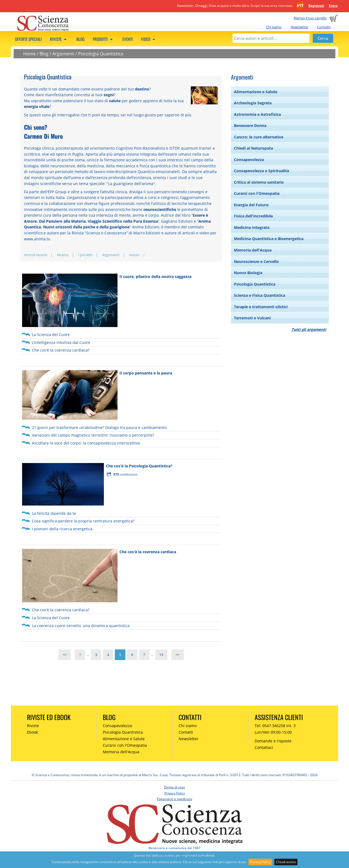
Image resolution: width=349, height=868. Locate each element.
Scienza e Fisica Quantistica (260, 295)
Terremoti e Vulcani (252, 318)
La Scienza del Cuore (51, 335)
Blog (80, 39)
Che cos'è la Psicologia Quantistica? (139, 466)
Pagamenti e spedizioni (175, 799)
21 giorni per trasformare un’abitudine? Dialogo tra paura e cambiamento (99, 427)
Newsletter (300, 27)
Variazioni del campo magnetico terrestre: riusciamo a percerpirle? (93, 435)
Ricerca (63, 255)
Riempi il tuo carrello (310, 18)
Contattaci (264, 747)
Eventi (128, 39)
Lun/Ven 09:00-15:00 (273, 732)
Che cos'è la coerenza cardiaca (148, 552)
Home (29, 54)
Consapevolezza (249, 160)
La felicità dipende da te (54, 513)
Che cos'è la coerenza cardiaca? (61, 350)
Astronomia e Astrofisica (257, 114)
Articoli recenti (36, 255)
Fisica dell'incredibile (253, 216)
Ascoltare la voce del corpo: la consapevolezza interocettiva (86, 443)
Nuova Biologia (248, 273)
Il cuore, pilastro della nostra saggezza (155, 276)
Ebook (32, 732)
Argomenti (63, 54)
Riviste (59, 39)
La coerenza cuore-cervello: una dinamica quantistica (81, 626)
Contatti (324, 27)
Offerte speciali (28, 39)
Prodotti (103, 39)
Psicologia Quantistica (101, 54)
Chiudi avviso (286, 862)
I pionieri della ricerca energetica (62, 529)
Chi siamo (274, 27)
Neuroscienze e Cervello (256, 261)
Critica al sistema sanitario (259, 182)
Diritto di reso (174, 787)
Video (149, 39)
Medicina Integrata (252, 227)
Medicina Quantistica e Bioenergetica (269, 239)
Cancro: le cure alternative (259, 137)
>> (177, 655)
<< (65, 655)
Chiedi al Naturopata (253, 148)
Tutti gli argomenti (309, 329)
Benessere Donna (250, 125)
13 (161, 655)
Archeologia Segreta (253, 103)
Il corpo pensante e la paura (146, 373)
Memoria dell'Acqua (253, 250)
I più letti (85, 255)
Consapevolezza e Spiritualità (261, 171)
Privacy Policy (260, 862)
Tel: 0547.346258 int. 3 (275, 726)
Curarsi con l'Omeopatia (257, 193)
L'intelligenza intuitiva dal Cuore (61, 342)
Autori (134, 255)
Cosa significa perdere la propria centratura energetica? (83, 521)
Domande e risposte (273, 741)
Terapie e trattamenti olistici (261, 307)
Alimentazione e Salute (256, 92)
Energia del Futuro (251, 205)
